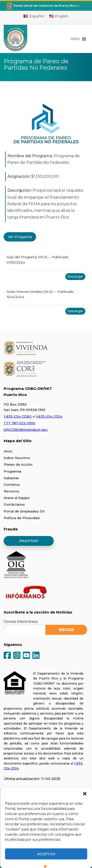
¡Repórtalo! (29, 541)
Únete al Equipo (17, 498)
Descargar (75, 276)
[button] (85, 794)
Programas (13, 471)
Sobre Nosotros (17, 458)
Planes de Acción (18, 464)
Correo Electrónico (21, 622)
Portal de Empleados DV (24, 511)
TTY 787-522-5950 (20, 423)
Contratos (12, 485)
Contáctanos (14, 504)
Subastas (11, 478)
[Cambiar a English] (59, 16)
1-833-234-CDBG (18, 416)
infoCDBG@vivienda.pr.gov (26, 430)
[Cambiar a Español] (34, 16)
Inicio (8, 451)
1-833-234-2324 (49, 416)
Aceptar (46, 854)
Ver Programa (20, 237)
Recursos (11, 491)
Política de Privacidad (22, 518)
